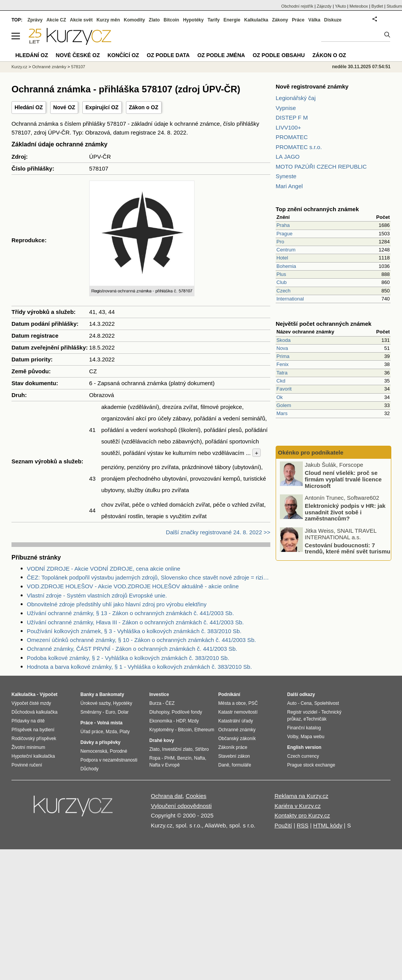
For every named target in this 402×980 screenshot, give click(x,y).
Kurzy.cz (19, 67)
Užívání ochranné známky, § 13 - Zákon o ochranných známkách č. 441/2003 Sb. (130, 613)
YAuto (341, 6)
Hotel (282, 258)
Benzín (184, 758)
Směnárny (91, 712)
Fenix (283, 364)
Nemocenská (94, 751)
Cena (306, 703)
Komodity (134, 20)
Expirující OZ (102, 107)
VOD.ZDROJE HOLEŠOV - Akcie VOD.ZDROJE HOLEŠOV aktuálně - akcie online (133, 586)
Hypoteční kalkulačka (33, 756)
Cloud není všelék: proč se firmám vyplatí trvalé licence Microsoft (343, 479)
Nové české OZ (78, 55)
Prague (284, 234)
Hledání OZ (29, 107)
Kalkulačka (256, 20)
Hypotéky (193, 20)
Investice (159, 694)
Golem (284, 405)
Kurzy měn (108, 20)
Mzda (111, 732)
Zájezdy (324, 6)
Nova (282, 348)
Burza (155, 703)
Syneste (286, 176)
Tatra (282, 373)
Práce (298, 20)
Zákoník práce (233, 747)
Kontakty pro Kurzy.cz (302, 815)
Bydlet (377, 6)
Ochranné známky (49, 67)
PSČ (253, 703)
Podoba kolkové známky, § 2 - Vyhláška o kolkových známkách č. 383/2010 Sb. (128, 658)
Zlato (154, 20)
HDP (181, 721)
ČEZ (170, 703)
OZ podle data (168, 55)
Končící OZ (123, 55)
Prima (283, 356)
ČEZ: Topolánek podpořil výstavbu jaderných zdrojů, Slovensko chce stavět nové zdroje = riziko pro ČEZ (149, 577)
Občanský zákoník (237, 739)
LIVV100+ (288, 127)
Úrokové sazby (95, 703)
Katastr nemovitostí (238, 712)
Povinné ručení (27, 765)
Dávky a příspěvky (100, 742)
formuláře (241, 765)
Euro (110, 712)
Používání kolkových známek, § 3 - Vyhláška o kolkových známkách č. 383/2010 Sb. (134, 631)
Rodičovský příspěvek (34, 739)
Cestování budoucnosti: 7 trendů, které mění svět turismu (347, 548)
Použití (283, 825)
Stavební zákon (234, 756)
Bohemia (286, 266)
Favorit (284, 389)
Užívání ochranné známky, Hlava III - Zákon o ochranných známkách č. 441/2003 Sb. (135, 622)
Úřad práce (92, 732)
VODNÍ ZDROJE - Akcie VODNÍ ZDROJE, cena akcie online (104, 569)
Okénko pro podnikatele (311, 452)
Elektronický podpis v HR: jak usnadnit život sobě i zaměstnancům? (345, 512)
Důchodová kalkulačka (34, 712)
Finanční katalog (304, 728)
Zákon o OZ (144, 107)
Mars (282, 413)
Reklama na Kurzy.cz (301, 796)
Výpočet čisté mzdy (31, 703)
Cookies (196, 796)
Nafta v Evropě (164, 765)
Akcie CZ (56, 20)
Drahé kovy (162, 740)
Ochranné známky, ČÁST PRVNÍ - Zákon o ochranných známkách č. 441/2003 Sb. (132, 649)
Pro (280, 242)
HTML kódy (328, 825)
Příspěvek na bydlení (33, 730)
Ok (280, 397)
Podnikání (229, 694)
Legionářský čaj (296, 98)
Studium (394, 6)
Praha (283, 225)
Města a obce (232, 703)
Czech (284, 291)
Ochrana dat (167, 796)
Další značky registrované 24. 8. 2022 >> (218, 532)
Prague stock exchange (311, 765)
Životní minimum (28, 747)
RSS (303, 825)
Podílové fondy (187, 712)
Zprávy (35, 20)
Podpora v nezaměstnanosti (109, 760)
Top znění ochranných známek (317, 209)
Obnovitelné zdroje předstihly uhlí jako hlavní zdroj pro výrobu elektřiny (117, 604)
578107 (78, 67)
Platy (125, 732)
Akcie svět (81, 20)
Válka (314, 20)
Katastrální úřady (236, 721)
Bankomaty (112, 694)
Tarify (214, 20)
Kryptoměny (162, 730)
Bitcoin (171, 20)
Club (282, 282)
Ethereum (204, 730)
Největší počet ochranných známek (324, 324)
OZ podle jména (221, 55)
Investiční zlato (177, 749)
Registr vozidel (302, 712)
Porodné (118, 751)
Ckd (281, 381)
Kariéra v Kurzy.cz (298, 806)
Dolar (123, 712)
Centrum (286, 250)
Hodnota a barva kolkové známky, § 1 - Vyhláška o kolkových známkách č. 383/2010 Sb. (139, 667)
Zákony (280, 20)
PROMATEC (292, 137)
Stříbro (202, 749)
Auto (292, 703)
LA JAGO (288, 157)
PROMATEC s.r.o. (299, 147)
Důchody (89, 769)
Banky (87, 694)
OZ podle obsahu (279, 55)
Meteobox (359, 6)
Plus (281, 274)
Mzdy (194, 721)
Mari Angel (289, 186)
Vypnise (286, 108)
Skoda (284, 340)
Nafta (200, 758)
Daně (224, 765)
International (290, 299)
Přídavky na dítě (28, 721)
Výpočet (48, 694)
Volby (293, 737)
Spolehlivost (327, 703)
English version (304, 747)
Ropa (155, 758)
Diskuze (333, 20)
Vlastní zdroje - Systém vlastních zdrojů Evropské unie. (97, 595)
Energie (232, 20)
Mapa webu (312, 737)
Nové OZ (64, 107)
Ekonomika (161, 721)
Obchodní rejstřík (297, 6)
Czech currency (303, 756)
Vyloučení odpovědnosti (181, 806)
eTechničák (315, 719)
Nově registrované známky (312, 86)
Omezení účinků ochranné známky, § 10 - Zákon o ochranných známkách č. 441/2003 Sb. (141, 640)
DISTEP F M (292, 117)
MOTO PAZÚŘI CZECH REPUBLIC (321, 167)
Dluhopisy (159, 712)
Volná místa (109, 723)
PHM (169, 758)
